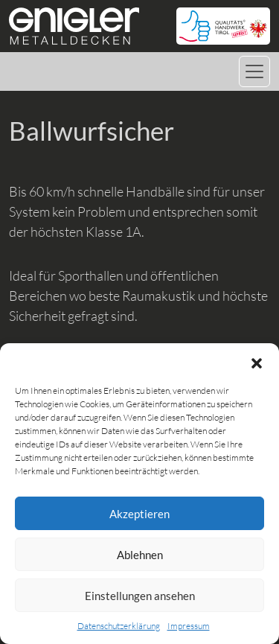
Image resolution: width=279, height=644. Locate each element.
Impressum (189, 626)
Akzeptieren (139, 514)
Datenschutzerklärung (119, 626)
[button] (257, 362)
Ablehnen (140, 555)
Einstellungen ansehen (140, 596)
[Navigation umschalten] (254, 71)
